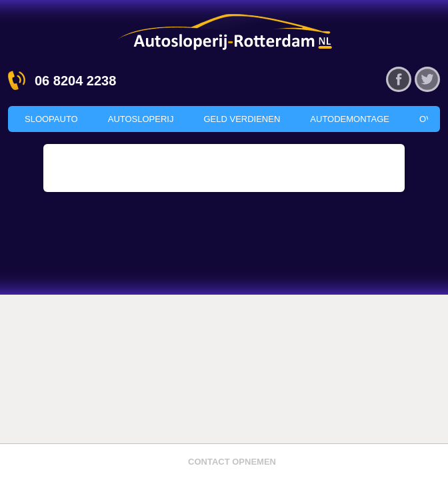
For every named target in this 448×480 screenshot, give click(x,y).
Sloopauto (51, 119)
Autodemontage (350, 119)
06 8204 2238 (75, 81)
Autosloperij (141, 119)
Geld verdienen (242, 119)
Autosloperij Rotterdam (224, 31)
